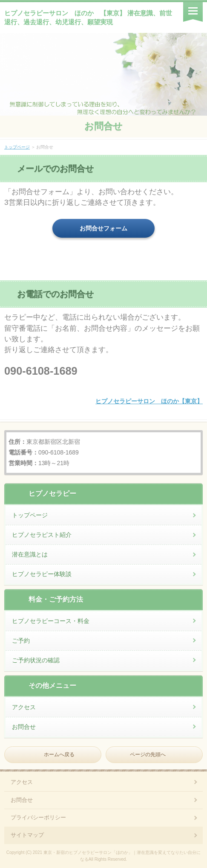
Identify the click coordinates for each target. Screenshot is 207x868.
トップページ (17, 147)
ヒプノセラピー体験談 (42, 574)
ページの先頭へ (148, 754)
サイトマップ (27, 835)
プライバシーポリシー (38, 817)
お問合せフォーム (103, 228)
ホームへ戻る (59, 754)
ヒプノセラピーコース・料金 (51, 621)
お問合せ (103, 126)
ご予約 (21, 641)
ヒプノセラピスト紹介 (42, 535)
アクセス (24, 707)
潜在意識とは (30, 554)
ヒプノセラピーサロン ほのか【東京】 (149, 401)
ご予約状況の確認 (36, 660)
